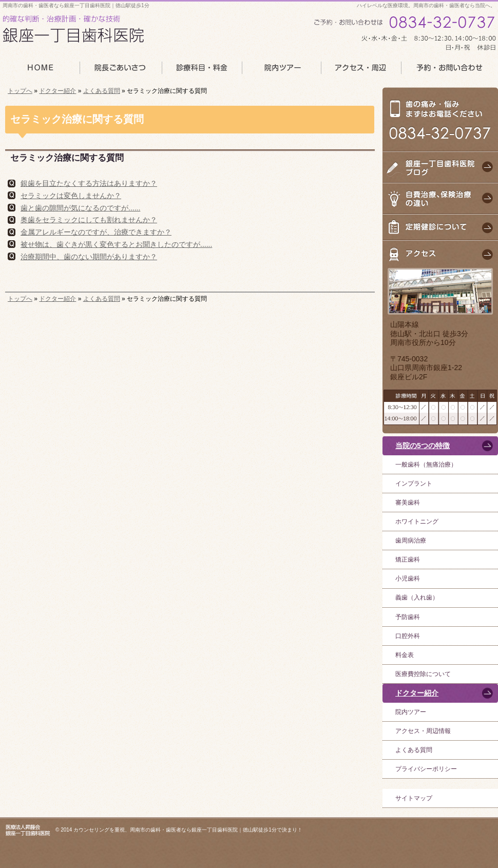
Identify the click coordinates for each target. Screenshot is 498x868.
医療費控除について (423, 674)
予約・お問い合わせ (450, 71)
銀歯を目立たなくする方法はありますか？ (89, 183)
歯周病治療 (411, 541)
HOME (40, 71)
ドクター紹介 (58, 91)
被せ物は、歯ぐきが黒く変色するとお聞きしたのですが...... (116, 244)
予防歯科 (408, 617)
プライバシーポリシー (426, 769)
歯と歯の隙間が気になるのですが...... (80, 208)
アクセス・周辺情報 (423, 731)
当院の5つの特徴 (423, 446)
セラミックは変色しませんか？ (71, 196)
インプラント (414, 484)
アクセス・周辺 (361, 71)
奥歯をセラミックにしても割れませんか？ (89, 220)
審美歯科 (408, 503)
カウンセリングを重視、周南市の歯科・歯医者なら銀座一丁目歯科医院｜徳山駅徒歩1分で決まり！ (188, 830)
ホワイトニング (417, 522)
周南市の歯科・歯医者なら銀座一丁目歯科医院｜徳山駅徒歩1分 (76, 5)
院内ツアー (411, 712)
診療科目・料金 (202, 71)
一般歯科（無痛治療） (426, 465)
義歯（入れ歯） (417, 597)
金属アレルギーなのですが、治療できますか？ (96, 232)
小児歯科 (408, 578)
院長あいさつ (120, 71)
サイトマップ (414, 798)
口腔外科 (408, 636)
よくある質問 (102, 91)
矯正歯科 (408, 560)
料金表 (405, 655)
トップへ (20, 91)
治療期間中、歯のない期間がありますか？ (89, 257)
